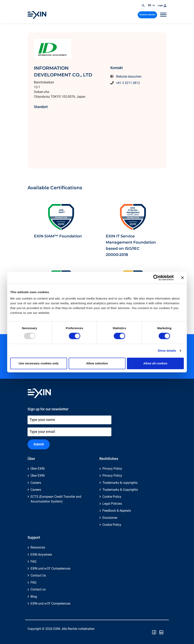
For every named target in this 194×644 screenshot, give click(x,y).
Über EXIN (38, 469)
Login (162, 5)
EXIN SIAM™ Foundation (58, 236)
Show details (167, 351)
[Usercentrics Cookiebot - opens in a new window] (156, 278)
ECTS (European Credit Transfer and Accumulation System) (56, 499)
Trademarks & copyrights (120, 483)
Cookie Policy (112, 497)
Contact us (38, 589)
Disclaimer (110, 518)
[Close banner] (182, 278)
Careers (36, 483)
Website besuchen (129, 77)
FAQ (33, 562)
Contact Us (38, 575)
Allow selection (97, 363)
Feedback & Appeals (117, 511)
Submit (39, 444)
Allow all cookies (155, 363)
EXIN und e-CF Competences (50, 568)
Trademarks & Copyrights (120, 490)
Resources (38, 547)
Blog (34, 597)
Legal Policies (112, 504)
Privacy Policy (112, 469)
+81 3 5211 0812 (128, 83)
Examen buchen (147, 15)
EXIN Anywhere (41, 555)
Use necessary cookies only (39, 363)
